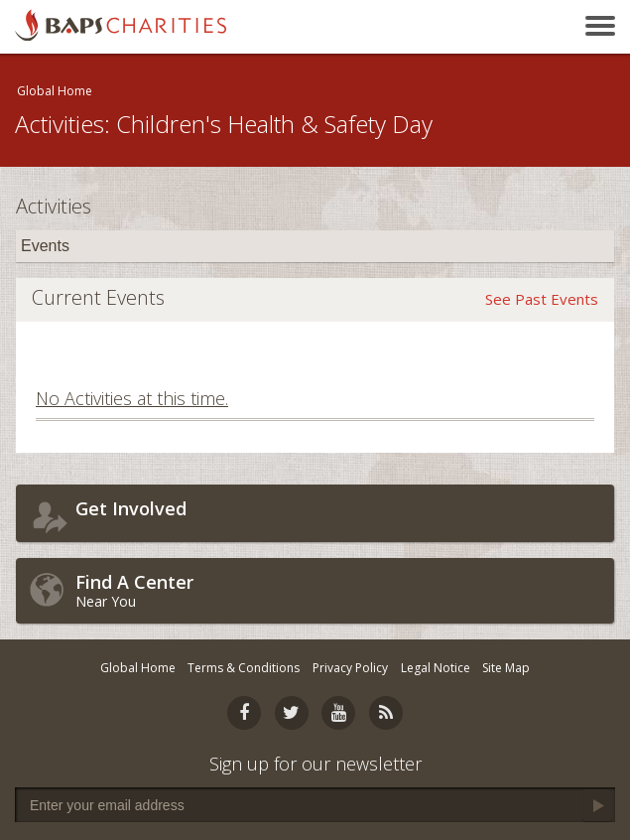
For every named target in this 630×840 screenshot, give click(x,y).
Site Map (506, 668)
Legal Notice (436, 668)
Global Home (55, 91)
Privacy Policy (350, 668)
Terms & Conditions (244, 668)
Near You (340, 590)
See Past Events (542, 299)
